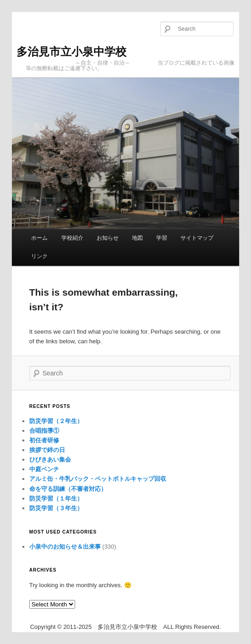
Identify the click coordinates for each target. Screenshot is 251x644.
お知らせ (108, 238)
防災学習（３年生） (56, 508)
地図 (137, 238)
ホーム (39, 238)
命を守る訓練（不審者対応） (68, 489)
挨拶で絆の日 (47, 450)
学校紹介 (72, 238)
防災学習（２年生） (56, 421)
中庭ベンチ (44, 469)
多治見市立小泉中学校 (71, 52)
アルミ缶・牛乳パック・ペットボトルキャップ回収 (98, 479)
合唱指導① (44, 431)
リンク (39, 256)
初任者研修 (44, 440)
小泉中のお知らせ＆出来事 (65, 547)
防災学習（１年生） (56, 498)
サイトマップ (197, 238)
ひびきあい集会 (50, 460)
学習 (162, 238)
